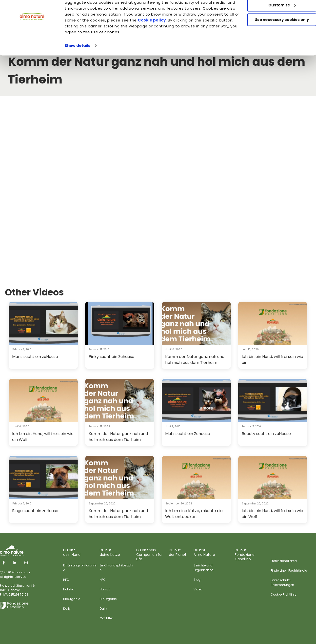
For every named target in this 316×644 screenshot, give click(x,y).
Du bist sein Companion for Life (149, 555)
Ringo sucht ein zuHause (35, 511)
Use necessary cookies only (275, 41)
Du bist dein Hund (72, 552)
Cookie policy (195, 42)
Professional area (284, 561)
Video (198, 589)
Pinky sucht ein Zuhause (111, 357)
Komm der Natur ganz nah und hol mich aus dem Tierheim (195, 360)
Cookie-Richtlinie (283, 594)
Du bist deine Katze (110, 552)
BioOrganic (72, 599)
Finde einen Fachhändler (289, 571)
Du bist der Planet (178, 552)
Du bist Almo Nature (204, 552)
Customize (275, 27)
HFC (66, 580)
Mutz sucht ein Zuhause (188, 434)
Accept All (275, 12)
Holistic (69, 589)
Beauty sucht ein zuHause (266, 434)
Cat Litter (106, 618)
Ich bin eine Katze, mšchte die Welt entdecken (194, 514)
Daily (67, 609)
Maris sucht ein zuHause (35, 357)
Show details (78, 67)
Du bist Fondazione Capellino (245, 555)
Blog (197, 580)
